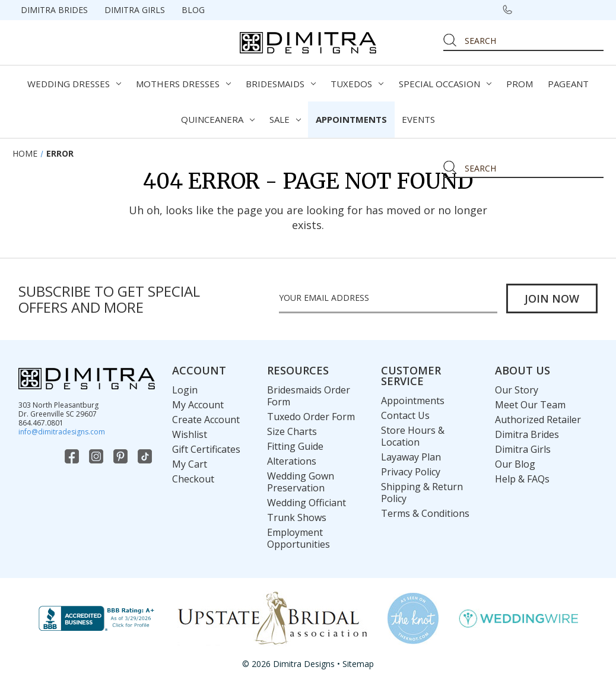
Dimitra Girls (135, 10)
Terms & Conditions (425, 513)
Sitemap (358, 664)
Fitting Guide (295, 446)
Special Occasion (445, 84)
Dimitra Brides (54, 10)
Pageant (568, 84)
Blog (193, 10)
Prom (520, 84)
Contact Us (405, 415)
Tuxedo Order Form (311, 417)
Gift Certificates (206, 449)
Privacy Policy (411, 472)
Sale (285, 119)
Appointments (351, 119)
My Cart (190, 464)
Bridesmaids (281, 84)
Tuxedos (357, 84)
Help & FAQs (522, 479)
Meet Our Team (530, 405)
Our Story (517, 390)
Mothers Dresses (183, 84)
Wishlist (190, 434)
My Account (198, 405)
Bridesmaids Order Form (309, 396)
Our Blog (515, 464)
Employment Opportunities (299, 538)
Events (418, 119)
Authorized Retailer (538, 420)
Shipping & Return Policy (422, 493)
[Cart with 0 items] (590, 9)
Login (185, 390)
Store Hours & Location (413, 436)
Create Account (206, 420)
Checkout (193, 479)
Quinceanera (218, 119)
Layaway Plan (411, 457)
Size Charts (292, 431)
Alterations (292, 461)
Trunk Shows (297, 517)
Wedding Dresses (74, 84)
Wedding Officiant (307, 503)
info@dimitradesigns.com (62, 432)
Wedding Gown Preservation (301, 482)
